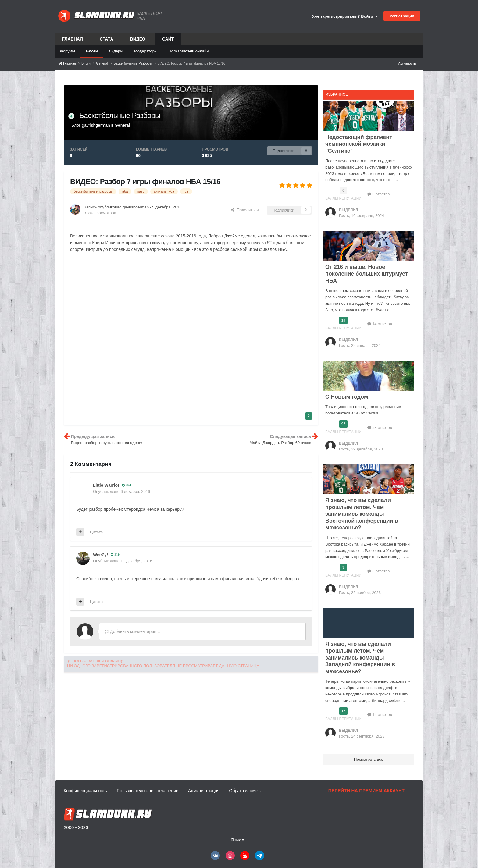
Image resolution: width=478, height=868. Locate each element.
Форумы (68, 51)
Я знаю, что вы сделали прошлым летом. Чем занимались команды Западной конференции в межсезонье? (360, 658)
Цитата (96, 532)
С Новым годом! (348, 397)
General (122, 125)
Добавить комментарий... (132, 631)
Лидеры (116, 51)
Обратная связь (245, 791)
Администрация (204, 791)
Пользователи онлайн (188, 51)
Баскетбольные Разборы (120, 115)
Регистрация (402, 16)
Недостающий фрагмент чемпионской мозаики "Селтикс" (359, 144)
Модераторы (146, 51)
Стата (107, 39)
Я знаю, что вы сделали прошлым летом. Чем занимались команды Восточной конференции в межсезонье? (362, 514)
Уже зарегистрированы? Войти (345, 16)
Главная (73, 39)
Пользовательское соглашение (148, 791)
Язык (238, 840)
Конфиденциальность (85, 791)
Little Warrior (106, 485)
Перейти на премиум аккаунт (366, 790)
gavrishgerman (96, 125)
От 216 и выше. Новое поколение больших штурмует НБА (367, 274)
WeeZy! (101, 555)
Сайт (168, 41)
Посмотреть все (369, 759)
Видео (138, 39)
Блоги (92, 51)
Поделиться (245, 210)
